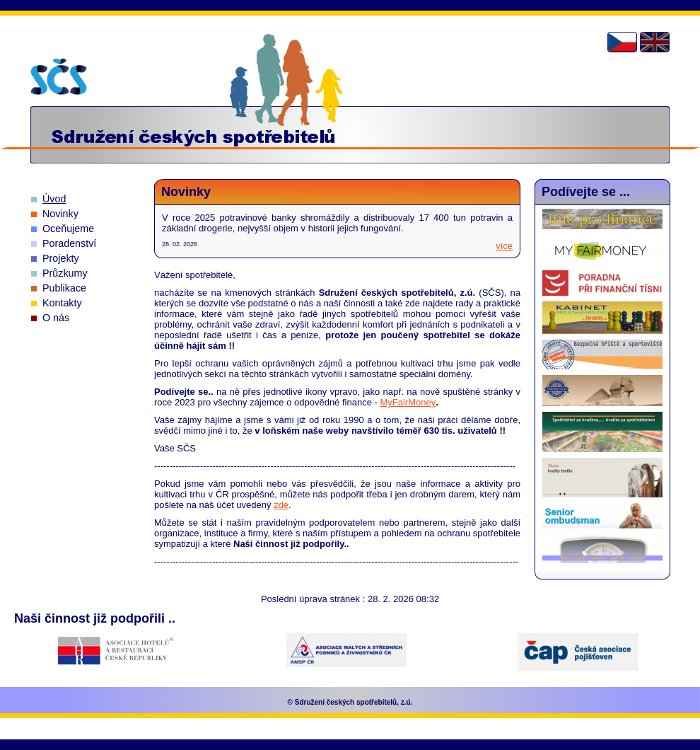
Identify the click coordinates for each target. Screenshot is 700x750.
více (504, 246)
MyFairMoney (408, 402)
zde (281, 505)
